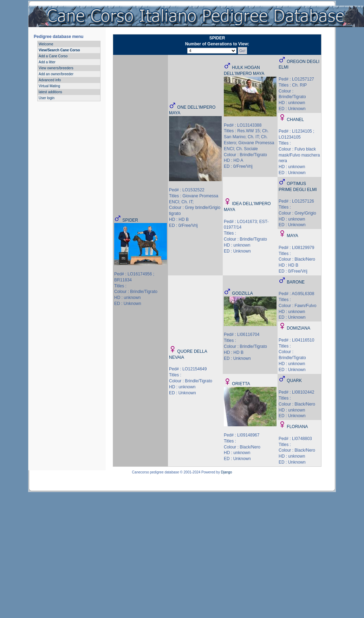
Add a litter (47, 62)
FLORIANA (297, 427)
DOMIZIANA (298, 328)
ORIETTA (241, 384)
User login (47, 98)
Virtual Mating (49, 86)
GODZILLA (242, 293)
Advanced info (50, 80)
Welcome (46, 44)
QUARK (294, 381)
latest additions (50, 92)
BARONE (296, 282)
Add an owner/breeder (56, 74)
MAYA (292, 236)
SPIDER (130, 220)
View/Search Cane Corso (59, 50)
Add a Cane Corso (53, 56)
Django (227, 472)
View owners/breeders (56, 68)
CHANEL (295, 120)
